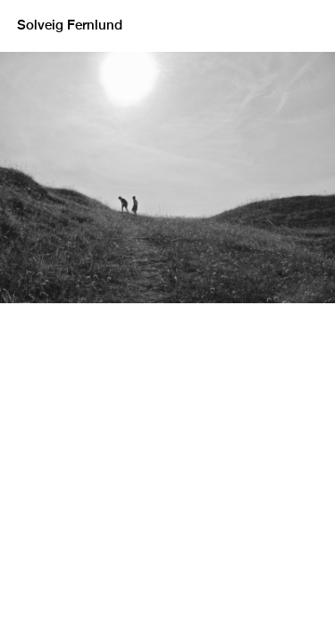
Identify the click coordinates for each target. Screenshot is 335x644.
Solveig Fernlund (70, 25)
